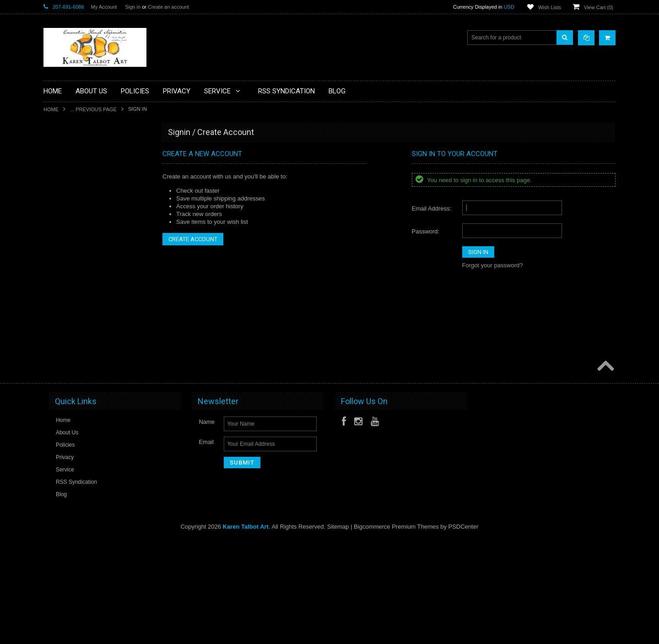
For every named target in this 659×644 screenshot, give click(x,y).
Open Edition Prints (73, 386)
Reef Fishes (64, 417)
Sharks (57, 448)
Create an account (168, 7)
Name (207, 526)
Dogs (55, 231)
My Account (104, 7)
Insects (58, 324)
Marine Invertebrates (74, 370)
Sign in (133, 7)
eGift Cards (63, 246)
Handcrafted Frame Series (81, 308)
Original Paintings (70, 401)
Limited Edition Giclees (77, 340)
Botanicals (62, 200)
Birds (55, 169)
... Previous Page (93, 109)
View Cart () (599, 7)
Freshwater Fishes (72, 277)
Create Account (193, 239)
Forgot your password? (493, 265)
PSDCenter (464, 630)
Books (57, 184)
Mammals (61, 355)
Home (51, 109)
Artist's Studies (67, 153)
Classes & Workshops (76, 216)
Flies (55, 262)
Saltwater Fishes (69, 433)
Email (206, 546)
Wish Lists (550, 7)
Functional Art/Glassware (79, 293)
